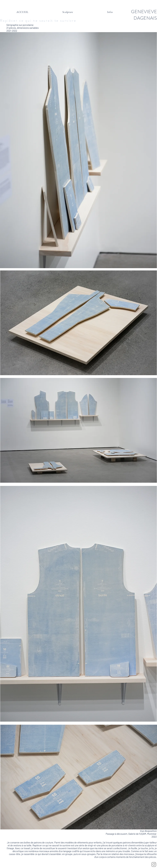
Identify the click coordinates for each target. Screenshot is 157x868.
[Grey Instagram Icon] (154, 864)
